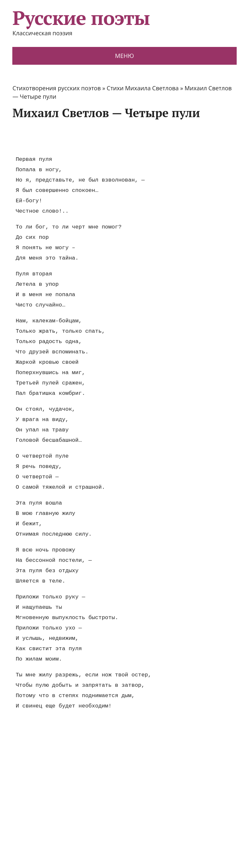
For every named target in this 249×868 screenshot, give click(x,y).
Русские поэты (81, 18)
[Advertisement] (130, 137)
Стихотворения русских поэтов (56, 88)
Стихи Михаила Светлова (143, 88)
